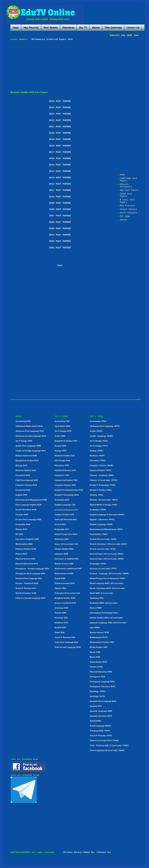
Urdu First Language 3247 (66, 642)
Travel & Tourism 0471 (26, 588)
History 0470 (21, 529)
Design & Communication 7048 (69, 490)
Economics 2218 (62, 500)
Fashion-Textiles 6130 (64, 515)
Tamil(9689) (95, 721)
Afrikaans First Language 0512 (30, 431)
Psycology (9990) (98, 691)
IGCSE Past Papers (126, 195)
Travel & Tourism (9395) (101, 736)
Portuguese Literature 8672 (102, 687)
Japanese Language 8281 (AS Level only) (108, 623)
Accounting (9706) (98, 421)
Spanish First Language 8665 (103, 701)
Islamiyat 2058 (61, 554)
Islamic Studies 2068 (64, 549)
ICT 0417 (19, 534)
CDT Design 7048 (62, 461)
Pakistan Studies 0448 (26, 549)
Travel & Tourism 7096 (65, 637)
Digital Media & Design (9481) (104, 505)
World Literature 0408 (26, 593)
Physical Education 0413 (27, 564)
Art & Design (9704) (99, 441)
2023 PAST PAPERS (60, 114)
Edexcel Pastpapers (126, 186)
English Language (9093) (101, 524)
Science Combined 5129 (65, 603)
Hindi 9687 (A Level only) (101, 593)
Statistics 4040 (61, 623)
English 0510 (21, 495)
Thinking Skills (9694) (100, 731)
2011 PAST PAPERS (60, 190)
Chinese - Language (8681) (102, 475)
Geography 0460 (23, 524)
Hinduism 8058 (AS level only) (104, 603)
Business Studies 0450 (26, 470)
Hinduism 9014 (97, 598)
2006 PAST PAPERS (60, 222)
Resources (68, 28)
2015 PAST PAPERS (60, 165)
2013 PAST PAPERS (60, 178)
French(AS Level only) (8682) (103, 539)
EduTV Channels (129, 213)
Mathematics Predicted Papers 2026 (51, 39)
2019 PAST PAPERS (60, 139)
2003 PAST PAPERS (60, 241)
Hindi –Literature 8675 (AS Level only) (107, 588)
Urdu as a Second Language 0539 (31, 598)
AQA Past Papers (129, 190)
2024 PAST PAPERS (60, 108)
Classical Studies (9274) (101, 470)
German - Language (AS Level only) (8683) (109, 574)
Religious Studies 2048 (65, 598)
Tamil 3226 (60, 632)
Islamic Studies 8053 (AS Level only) (106, 618)
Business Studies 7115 (65, 456)
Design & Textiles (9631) (101, 490)
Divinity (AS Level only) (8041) (104, 500)
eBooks (96, 28)
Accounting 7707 (62, 421)
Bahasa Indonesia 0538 (26, 456)
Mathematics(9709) (99, 637)
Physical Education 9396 (101, 672)
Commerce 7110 (62, 475)
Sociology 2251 (61, 618)
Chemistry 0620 (23, 475)
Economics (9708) (98, 510)
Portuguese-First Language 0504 (31, 574)
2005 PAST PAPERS (60, 229)
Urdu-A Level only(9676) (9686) (104, 741)
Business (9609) (97, 456)
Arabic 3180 (60, 436)
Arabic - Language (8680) (101, 436)
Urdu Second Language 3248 (68, 647)
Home (16, 28)
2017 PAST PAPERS (60, 152)
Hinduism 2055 (62, 539)
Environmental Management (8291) (106, 529)
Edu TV (83, 28)
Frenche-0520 (22, 515)
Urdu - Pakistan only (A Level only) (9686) (109, 745)
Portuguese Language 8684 (102, 682)
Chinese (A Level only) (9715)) (104, 480)
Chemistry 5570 (62, 465)
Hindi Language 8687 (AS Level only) (107, 583)
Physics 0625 (21, 554)
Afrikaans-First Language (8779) (105, 426)
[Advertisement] (72, 66)
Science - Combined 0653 (27, 583)
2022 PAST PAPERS (60, 120)
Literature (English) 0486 (27, 539)
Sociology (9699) (97, 696)
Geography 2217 (62, 529)
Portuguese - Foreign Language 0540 (32, 569)
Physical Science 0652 (25, 559)
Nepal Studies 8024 (99, 662)
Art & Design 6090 (63, 431)
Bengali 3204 (60, 446)
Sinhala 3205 (60, 613)
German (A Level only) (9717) (103, 569)
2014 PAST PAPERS (60, 171)
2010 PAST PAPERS (60, 197)
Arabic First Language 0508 (28, 446)
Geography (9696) (98, 564)
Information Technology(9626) (104, 613)
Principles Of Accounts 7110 (67, 593)
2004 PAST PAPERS (60, 235)
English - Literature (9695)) (102, 520)
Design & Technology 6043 (67, 495)
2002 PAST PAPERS (60, 248)
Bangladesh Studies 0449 (27, 461)
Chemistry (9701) (98, 461)
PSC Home (125, 216)
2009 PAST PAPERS (60, 203)
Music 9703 (95, 657)
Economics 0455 (23, 490)
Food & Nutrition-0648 (26, 510)
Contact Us (133, 28)
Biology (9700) (97, 451)
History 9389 (96, 608)
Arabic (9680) (96, 431)
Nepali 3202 (60, 578)
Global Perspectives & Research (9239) (107, 578)
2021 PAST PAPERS (60, 127)
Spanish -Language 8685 (101, 711)
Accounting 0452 (23, 421)
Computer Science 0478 (26, 485)
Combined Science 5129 (65, 470)
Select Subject (129, 209)
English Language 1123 (65, 505)
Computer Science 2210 (65, 485)
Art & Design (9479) (99, 446)
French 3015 (60, 524)
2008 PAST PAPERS (60, 209)
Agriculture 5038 (62, 426)
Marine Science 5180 (64, 564)
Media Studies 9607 (99, 647)
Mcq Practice (31, 28)
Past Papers (51, 28)
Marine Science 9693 (99, 632)
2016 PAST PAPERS (60, 158)
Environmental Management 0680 (31, 500)
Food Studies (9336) (99, 534)
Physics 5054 (60, 588)
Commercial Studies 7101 (66, 480)
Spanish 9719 (96, 706)
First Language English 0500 (29, 505)
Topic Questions (113, 28)
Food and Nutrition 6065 (66, 520)
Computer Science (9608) (101, 465)
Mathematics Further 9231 (102, 642)
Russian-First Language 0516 (29, 578)
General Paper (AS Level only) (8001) (107, 554)
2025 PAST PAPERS (60, 101)
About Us (89, 852)
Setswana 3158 (61, 608)
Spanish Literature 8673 (101, 716)
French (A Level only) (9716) (103, 549)
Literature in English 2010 (67, 559)
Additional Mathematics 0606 (29, 426)
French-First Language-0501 (28, 520)
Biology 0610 (21, 465)
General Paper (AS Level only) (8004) (107, 559)
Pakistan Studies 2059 (65, 583)
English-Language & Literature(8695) (107, 515)
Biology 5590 (60, 451)
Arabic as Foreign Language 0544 (31, 451)
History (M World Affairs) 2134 (66, 544)
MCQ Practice (127, 206)
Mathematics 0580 (24, 544)
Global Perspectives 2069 (66, 534)
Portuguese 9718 (97, 677)
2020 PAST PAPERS (60, 133)
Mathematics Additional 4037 (68, 569)
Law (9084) (95, 628)
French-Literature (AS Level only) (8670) (109, 544)
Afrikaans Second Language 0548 (31, 436)
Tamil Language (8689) (100, 726)
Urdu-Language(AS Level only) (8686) (107, 750)
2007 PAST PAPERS (60, 216)
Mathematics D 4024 (64, 574)
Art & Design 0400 (24, 441)
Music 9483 (95, 652)
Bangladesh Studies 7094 (66, 441)
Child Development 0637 (27, 480)
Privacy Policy (73, 852)
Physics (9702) (96, 667)
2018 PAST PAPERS (60, 146)
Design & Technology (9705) (103, 485)
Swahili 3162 (60, 628)
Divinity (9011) (97, 495)
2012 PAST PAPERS (60, 184)
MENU (122, 175)
